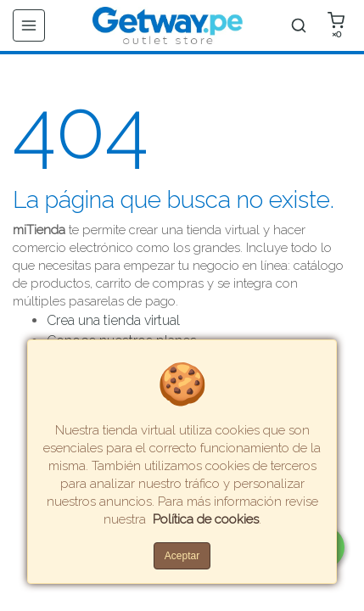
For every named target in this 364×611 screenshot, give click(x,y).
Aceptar (182, 556)
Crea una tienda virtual (113, 320)
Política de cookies (206, 519)
